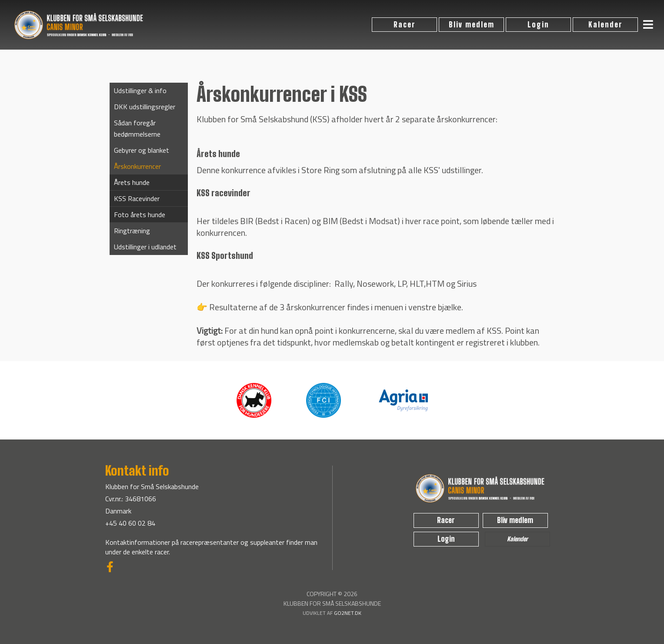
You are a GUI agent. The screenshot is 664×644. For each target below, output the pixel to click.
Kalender (606, 25)
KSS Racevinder (137, 198)
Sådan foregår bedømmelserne (137, 128)
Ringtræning (132, 231)
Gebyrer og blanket (142, 150)
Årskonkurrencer (137, 166)
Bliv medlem (472, 25)
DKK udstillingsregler (145, 107)
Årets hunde (132, 182)
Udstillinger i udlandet (145, 247)
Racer (405, 25)
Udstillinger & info (140, 91)
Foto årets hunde (140, 215)
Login (538, 25)
